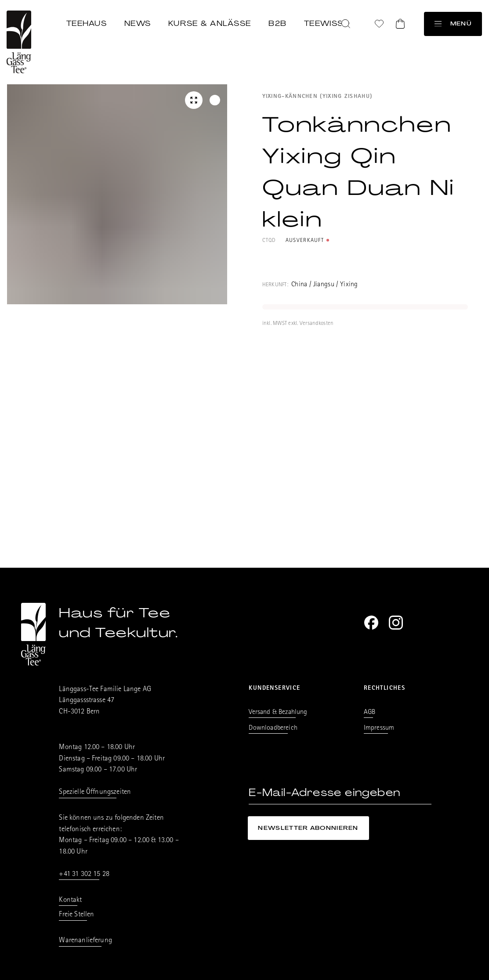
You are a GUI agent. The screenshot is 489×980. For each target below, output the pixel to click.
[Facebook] (371, 623)
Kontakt (70, 900)
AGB (369, 713)
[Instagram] (396, 623)
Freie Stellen (76, 915)
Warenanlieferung (85, 941)
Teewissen (330, 23)
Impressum (379, 728)
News (138, 23)
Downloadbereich (273, 728)
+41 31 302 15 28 (84, 874)
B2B (278, 23)
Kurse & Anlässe (210, 23)
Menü (453, 23)
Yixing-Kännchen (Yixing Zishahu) (317, 97)
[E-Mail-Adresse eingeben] (340, 793)
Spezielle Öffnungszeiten (95, 792)
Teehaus (87, 23)
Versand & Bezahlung (278, 713)
